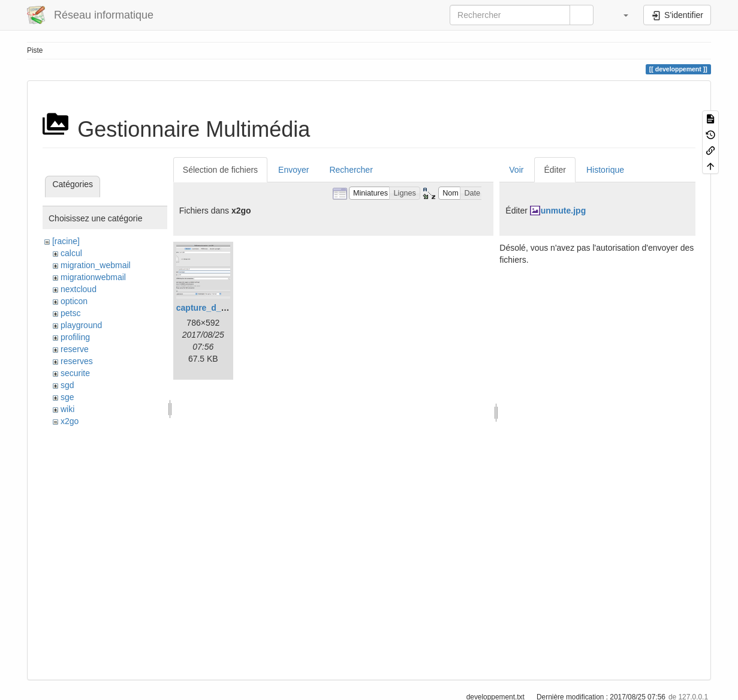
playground (81, 325)
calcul (71, 253)
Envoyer (293, 170)
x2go (70, 421)
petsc (70, 313)
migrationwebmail (93, 277)
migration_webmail (96, 265)
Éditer (555, 170)
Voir (516, 170)
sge (67, 397)
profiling (75, 337)
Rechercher (351, 170)
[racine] (66, 241)
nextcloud (79, 289)
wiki (67, 409)
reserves (77, 361)
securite (75, 373)
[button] (620, 15)
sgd (67, 385)
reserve (75, 349)
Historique (605, 170)
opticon (74, 301)
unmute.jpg (563, 211)
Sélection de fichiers (220, 170)
